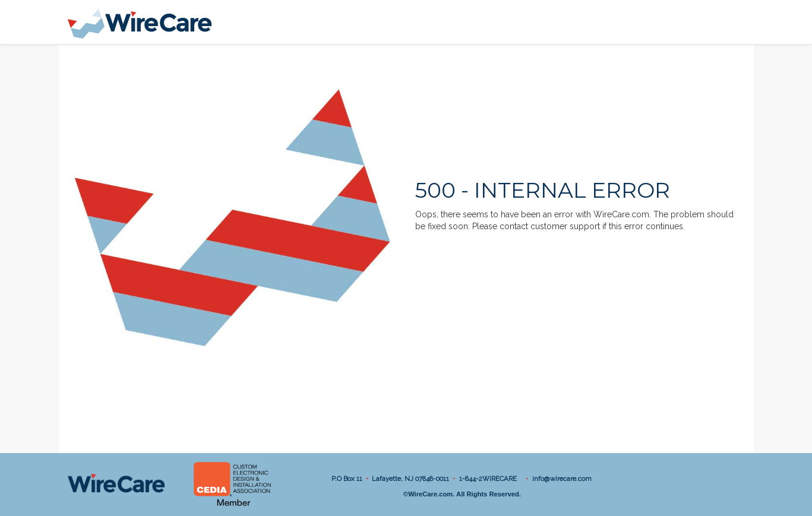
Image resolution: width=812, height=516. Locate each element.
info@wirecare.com (562, 479)
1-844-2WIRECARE (490, 479)
